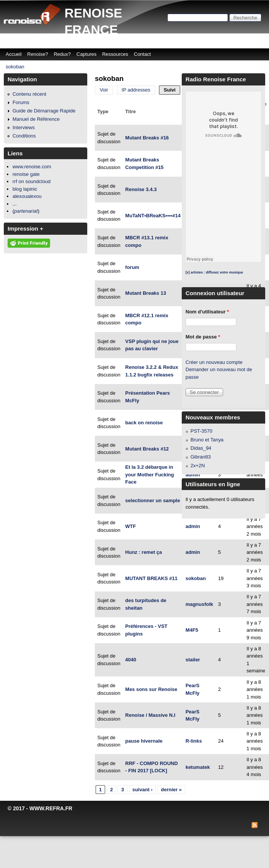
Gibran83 (201, 457)
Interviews (24, 127)
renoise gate (26, 174)
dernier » (171, 790)
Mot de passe (203, 337)
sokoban (15, 67)
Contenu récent (29, 94)
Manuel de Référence (36, 119)
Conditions (24, 136)
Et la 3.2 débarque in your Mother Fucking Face (149, 474)
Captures (87, 54)
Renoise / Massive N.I (150, 715)
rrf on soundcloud (31, 181)
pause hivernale (144, 741)
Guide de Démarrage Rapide (44, 111)
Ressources (115, 54)
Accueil (14, 54)
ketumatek (198, 767)
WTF (131, 526)
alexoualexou (27, 196)
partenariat (26, 211)
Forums (21, 102)
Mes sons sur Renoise (151, 689)
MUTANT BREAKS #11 (151, 578)
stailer (193, 660)
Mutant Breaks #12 (147, 449)
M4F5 (192, 630)
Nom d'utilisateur (207, 312)
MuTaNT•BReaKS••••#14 (153, 216)
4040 (131, 660)
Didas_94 (201, 448)
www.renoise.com (32, 167)
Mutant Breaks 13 (146, 293)
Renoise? (38, 54)
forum (132, 267)
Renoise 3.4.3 (141, 189)
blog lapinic (25, 189)
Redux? (62, 54)
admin (193, 475)
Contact (142, 54)
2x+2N (198, 466)
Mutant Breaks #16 (147, 138)
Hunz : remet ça (144, 552)
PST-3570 (201, 431)
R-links (194, 741)
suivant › (142, 790)
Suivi (172, 90)
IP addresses (136, 90)
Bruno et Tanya (207, 440)
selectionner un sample (153, 500)
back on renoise (144, 423)
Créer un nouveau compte (214, 362)
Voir (104, 90)
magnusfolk (199, 604)
